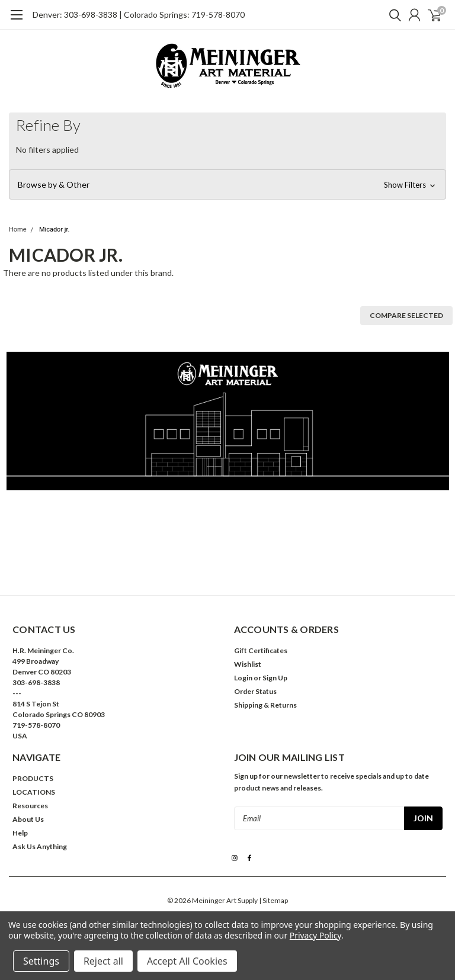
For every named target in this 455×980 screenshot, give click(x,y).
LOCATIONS (34, 792)
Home (18, 229)
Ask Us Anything (40, 846)
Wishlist (248, 664)
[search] (392, 15)
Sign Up (275, 678)
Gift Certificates (261, 650)
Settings (41, 961)
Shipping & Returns (265, 705)
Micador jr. (55, 229)
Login (243, 678)
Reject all (103, 961)
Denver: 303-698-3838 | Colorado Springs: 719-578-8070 (139, 15)
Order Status (255, 691)
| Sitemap (273, 900)
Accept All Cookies (187, 961)
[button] (227, 185)
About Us (28, 819)
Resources (30, 806)
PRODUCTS (33, 778)
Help (20, 833)
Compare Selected (406, 315)
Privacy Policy (315, 935)
